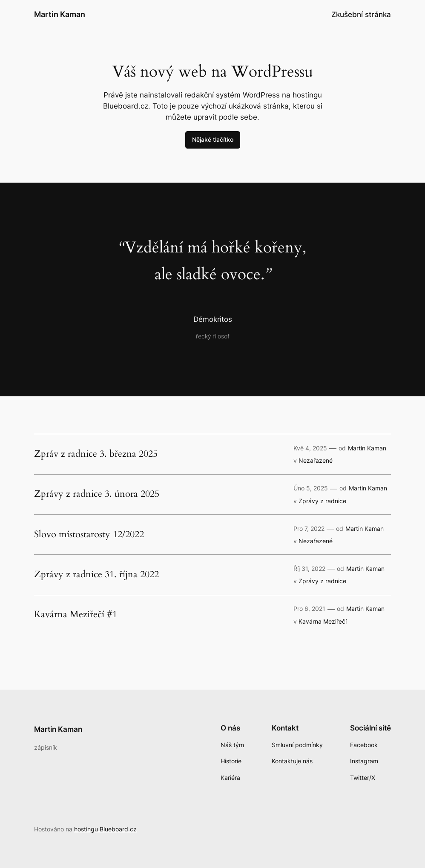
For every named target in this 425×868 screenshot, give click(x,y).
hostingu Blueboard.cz (105, 829)
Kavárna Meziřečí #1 (76, 615)
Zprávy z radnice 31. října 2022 (96, 575)
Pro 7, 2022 (309, 529)
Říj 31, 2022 (309, 569)
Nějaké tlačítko (213, 139)
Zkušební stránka (361, 14)
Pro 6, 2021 (309, 609)
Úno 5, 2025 (311, 488)
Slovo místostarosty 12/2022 (89, 535)
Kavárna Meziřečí (323, 621)
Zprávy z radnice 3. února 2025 (97, 494)
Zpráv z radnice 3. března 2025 (96, 454)
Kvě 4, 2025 (310, 448)
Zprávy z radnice (322, 501)
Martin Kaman (60, 14)
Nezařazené (316, 460)
